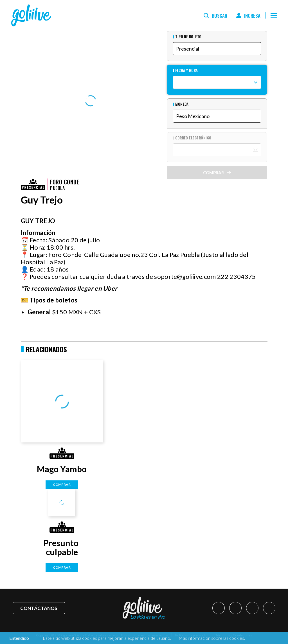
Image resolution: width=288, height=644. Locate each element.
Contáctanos (39, 608)
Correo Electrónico (193, 138)
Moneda (182, 104)
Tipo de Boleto (188, 37)
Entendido (19, 638)
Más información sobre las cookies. (212, 638)
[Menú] (274, 15)
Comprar (62, 484)
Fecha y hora (187, 70)
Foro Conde (65, 182)
